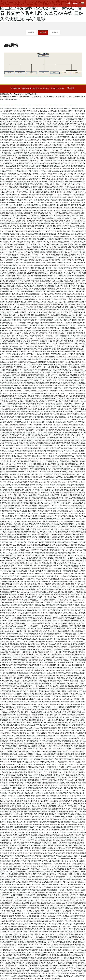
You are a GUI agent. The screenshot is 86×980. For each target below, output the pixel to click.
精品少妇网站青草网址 (26, 628)
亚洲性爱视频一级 (61, 592)
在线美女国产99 (80, 686)
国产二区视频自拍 (51, 453)
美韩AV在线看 (24, 947)
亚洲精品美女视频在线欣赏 (50, 550)
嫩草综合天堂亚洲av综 (55, 263)
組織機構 (43, 32)
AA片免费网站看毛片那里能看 (37, 733)
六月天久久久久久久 (19, 378)
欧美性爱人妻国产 (33, 155)
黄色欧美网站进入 (6, 843)
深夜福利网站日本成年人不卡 (17, 966)
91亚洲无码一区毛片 (17, 346)
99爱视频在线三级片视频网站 (34, 597)
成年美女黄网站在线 (45, 649)
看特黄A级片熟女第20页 (69, 960)
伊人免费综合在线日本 (56, 689)
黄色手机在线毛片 (23, 932)
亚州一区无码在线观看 (46, 657)
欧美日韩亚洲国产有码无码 (13, 783)
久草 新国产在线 (17, 150)
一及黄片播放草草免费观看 (50, 979)
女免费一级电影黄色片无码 (12, 182)
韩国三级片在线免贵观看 (64, 843)
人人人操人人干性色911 (8, 495)
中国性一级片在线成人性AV (57, 210)
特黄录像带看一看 (70, 811)
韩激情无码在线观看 (74, 712)
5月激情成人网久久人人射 (44, 503)
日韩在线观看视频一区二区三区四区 (20, 652)
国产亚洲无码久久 (39, 116)
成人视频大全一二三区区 (55, 391)
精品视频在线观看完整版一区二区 (51, 728)
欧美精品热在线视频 (53, 116)
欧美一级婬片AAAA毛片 (66, 730)
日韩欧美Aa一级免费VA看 (59, 968)
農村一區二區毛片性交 (55, 446)
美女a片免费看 (44, 398)
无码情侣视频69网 (76, 916)
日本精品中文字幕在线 (21, 843)
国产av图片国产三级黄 (14, 665)
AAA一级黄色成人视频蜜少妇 (32, 911)
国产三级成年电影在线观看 (17, 312)
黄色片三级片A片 (64, 184)
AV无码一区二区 (48, 924)
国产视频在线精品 (77, 349)
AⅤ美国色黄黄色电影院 (51, 819)
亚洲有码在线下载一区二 (58, 223)
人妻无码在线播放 (20, 453)
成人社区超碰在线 (13, 412)
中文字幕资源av (34, 759)
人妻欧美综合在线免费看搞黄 (75, 529)
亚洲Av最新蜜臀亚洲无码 (28, 197)
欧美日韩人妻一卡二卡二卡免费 (23, 268)
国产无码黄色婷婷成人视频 (14, 887)
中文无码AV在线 (77, 247)
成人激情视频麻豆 (61, 111)
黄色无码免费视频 (9, 446)
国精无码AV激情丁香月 (16, 853)
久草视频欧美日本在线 (64, 605)
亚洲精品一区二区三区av (11, 242)
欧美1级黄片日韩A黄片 (8, 845)
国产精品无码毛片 (69, 412)
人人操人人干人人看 (20, 448)
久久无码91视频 (73, 419)
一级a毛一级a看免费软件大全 (43, 176)
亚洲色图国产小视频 (16, 540)
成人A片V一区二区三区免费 (46, 851)
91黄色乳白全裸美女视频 (60, 372)
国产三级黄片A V (33, 226)
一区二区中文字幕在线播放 (68, 132)
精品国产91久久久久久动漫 (65, 725)
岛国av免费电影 (42, 921)
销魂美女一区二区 (46, 142)
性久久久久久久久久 (16, 307)
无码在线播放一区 (61, 657)
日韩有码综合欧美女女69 (11, 864)
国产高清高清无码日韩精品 (66, 832)
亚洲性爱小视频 (21, 153)
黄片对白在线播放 (25, 116)
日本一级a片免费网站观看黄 (51, 365)
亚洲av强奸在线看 (24, 404)
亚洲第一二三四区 (76, 519)
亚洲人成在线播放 (77, 168)
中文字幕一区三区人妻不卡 (63, 260)
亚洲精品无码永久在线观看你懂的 (72, 932)
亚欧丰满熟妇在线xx (36, 720)
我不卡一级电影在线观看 (33, 712)
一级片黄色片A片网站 (28, 851)
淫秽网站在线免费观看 (54, 148)
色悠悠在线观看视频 (47, 890)
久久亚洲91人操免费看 (38, 351)
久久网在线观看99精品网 (14, 529)
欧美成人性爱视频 (9, 921)
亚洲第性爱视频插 (58, 683)
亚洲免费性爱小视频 (59, 150)
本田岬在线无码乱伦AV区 (50, 848)
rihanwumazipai (29, 817)
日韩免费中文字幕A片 (21, 210)
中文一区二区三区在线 (42, 255)
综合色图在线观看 (13, 636)
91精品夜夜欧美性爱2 (23, 971)
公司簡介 (31, 32)
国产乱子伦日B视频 (12, 419)
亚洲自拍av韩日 (62, 281)
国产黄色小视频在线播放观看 (25, 304)
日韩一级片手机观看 (29, 247)
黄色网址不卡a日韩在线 (14, 438)
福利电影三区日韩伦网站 (56, 939)
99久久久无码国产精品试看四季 (17, 874)
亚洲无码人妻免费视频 (44, 286)
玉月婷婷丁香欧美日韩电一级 (10, 746)
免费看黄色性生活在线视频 (42, 892)
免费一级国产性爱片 (68, 775)
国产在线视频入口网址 (32, 655)
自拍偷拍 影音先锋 (32, 738)
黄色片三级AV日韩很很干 (44, 864)
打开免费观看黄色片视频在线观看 (37, 346)
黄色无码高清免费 (15, 939)
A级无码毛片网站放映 (22, 114)
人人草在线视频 (34, 966)
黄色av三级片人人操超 (60, 524)
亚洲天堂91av (57, 412)
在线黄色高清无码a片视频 (46, 827)
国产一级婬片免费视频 (28, 506)
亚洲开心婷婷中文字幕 (54, 351)
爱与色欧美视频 (27, 895)
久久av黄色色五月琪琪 (8, 892)
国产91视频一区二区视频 (76, 973)
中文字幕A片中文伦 (33, 365)
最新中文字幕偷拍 (51, 874)
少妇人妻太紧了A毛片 (53, 195)
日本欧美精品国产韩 (7, 657)
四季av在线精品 (58, 284)
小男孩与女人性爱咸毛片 (70, 929)
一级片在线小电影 (15, 474)
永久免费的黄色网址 (56, 221)
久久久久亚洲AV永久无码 (45, 479)
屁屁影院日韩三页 (52, 660)
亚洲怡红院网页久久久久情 (18, 508)
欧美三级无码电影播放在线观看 (37, 234)
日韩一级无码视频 (63, 744)
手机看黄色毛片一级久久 (62, 140)
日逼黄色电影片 (78, 966)
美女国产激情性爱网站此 (44, 166)
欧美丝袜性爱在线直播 (34, 772)
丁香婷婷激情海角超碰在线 (13, 775)
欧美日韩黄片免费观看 (65, 297)
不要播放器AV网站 (62, 242)
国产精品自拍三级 (32, 767)
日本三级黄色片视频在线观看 (45, 605)
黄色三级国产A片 (18, 477)
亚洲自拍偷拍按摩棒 (67, 540)
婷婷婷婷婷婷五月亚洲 (12, 140)
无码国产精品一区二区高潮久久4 (55, 276)
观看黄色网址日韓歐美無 (60, 702)
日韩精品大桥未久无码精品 (12, 699)
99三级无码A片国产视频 (25, 908)
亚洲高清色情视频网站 (75, 610)
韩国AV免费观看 (19, 767)
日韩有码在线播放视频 (34, 691)
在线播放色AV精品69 (46, 749)
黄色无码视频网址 (15, 203)
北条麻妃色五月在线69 (77, 600)
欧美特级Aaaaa (8, 767)
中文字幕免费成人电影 (59, 304)
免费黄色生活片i (22, 417)
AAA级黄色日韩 (54, 500)
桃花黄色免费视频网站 (47, 634)
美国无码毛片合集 (30, 694)
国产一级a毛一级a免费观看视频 (27, 558)
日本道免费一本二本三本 (31, 281)
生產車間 (55, 32)
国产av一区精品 (9, 838)
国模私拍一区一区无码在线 (55, 422)
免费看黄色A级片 (69, 652)
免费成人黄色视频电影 (52, 861)
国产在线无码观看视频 (24, 892)
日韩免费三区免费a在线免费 (10, 532)
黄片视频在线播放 (76, 495)
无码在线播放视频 (78, 493)
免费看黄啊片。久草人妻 (63, 924)
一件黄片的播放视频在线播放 (73, 642)
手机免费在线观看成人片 (34, 916)
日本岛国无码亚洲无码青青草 (72, 294)
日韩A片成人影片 (24, 265)
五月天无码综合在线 (23, 709)
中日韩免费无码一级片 (43, 451)
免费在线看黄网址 (51, 950)
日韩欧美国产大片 (79, 801)
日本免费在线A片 (74, 595)
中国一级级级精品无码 (34, 276)
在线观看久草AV (24, 673)
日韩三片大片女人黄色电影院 (35, 887)
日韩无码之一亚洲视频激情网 (64, 872)
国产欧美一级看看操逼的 (32, 848)
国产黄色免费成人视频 (15, 208)
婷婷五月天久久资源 (11, 166)
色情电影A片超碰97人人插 (74, 391)
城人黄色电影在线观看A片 (40, 265)
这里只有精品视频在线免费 (59, 459)
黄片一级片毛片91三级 (70, 265)
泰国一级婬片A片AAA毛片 (50, 375)
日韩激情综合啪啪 (74, 903)
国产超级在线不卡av (51, 338)
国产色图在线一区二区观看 (74, 683)
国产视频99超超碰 (34, 375)
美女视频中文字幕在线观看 (54, 618)
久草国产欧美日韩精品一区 (40, 866)
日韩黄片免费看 (57, 278)
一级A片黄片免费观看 (19, 660)
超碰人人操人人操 (34, 312)
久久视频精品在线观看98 (63, 493)
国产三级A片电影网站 (68, 723)
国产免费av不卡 (31, 827)
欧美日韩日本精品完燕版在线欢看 (53, 853)
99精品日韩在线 (35, 932)
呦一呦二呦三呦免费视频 (24, 396)
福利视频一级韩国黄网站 (16, 827)
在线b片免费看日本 (40, 187)
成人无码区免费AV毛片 (70, 331)
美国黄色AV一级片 (57, 398)
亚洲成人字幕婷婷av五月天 (16, 592)
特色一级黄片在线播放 (42, 926)
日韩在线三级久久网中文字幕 (32, 370)
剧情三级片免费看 (46, 456)
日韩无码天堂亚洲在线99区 (60, 359)
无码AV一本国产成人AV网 (44, 419)
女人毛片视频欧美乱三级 (37, 469)
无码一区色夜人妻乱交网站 (41, 696)
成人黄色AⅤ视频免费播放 (66, 547)
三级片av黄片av (70, 323)
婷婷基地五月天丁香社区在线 (61, 926)
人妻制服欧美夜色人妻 (76, 751)
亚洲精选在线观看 (6, 291)
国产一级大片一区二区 (38, 310)
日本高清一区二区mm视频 (76, 174)
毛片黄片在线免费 (39, 195)
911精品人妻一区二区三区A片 (65, 806)
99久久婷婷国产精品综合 (73, 270)
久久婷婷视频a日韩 (53, 791)
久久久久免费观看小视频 (13, 683)
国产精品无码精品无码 (70, 514)
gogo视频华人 (64, 660)
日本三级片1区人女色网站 (73, 192)
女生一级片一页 (66, 861)
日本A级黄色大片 (30, 286)
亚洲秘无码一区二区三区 (25, 926)
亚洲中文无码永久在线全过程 (46, 681)
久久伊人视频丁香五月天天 (9, 686)
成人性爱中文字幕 (45, 738)
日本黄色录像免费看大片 (35, 453)
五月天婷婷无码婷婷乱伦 (77, 234)
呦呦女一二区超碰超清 (8, 958)
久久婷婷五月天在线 (77, 744)
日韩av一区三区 (67, 414)
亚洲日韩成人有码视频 (29, 746)
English (76, 3)
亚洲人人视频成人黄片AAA (56, 187)
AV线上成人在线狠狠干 (39, 114)
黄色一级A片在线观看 (40, 354)
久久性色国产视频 (63, 746)
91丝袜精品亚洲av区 (52, 540)
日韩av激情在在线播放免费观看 (42, 806)
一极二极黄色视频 (52, 438)
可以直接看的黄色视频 (66, 686)
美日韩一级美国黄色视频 (18, 325)
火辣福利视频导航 (29, 299)
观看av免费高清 (74, 845)
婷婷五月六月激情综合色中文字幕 (38, 378)
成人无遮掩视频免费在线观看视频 (19, 809)
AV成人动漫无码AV (27, 412)
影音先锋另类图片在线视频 (55, 127)
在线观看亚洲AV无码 (10, 472)
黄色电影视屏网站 (14, 945)
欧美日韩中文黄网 (62, 312)
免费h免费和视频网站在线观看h (26, 657)
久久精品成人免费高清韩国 (63, 788)
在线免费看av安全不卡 (23, 696)
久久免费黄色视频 (15, 702)
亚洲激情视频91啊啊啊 (21, 443)
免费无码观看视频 (32, 832)
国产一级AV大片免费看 (30, 741)
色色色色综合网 (49, 527)
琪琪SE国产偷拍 (28, 939)
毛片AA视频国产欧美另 (68, 848)
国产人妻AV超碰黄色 (17, 832)
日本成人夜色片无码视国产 (73, 446)
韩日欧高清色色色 (74, 145)
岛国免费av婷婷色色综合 (36, 660)
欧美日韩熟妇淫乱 (39, 652)
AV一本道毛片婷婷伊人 (20, 720)
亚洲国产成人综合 (31, 331)
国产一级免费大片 (17, 333)
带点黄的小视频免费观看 (26, 547)
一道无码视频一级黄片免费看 (10, 895)
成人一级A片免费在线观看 (21, 459)
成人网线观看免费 (10, 168)
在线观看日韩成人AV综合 (27, 644)
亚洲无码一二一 (70, 114)
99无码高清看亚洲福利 (61, 142)
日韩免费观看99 (11, 770)
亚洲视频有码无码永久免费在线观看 (57, 203)
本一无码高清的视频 (64, 736)
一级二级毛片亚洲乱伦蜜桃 (13, 817)
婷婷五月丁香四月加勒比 (49, 655)
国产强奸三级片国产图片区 (30, 900)
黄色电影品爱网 (78, 843)
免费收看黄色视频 (66, 464)
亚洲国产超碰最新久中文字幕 (24, 919)
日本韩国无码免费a (30, 328)
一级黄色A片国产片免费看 (49, 900)
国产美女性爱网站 (63, 226)
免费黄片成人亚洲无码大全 (28, 414)
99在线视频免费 (19, 662)
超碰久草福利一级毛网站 (57, 385)
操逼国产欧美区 (80, 890)
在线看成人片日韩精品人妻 (33, 357)
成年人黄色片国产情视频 (52, 942)
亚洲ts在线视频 (29, 503)
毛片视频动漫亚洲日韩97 (13, 723)
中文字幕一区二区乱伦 (26, 244)
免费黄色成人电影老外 (56, 317)
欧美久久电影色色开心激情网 (70, 171)
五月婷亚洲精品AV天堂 (30, 929)
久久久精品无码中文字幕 (14, 328)
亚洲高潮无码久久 (61, 751)
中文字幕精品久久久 (21, 171)
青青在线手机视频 (39, 391)
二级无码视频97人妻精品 (42, 955)
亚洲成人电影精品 (45, 702)
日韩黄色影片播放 (9, 490)
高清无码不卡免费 (74, 592)
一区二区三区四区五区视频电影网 (62, 506)
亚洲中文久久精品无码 (21, 934)
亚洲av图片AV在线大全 (51, 464)
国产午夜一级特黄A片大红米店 (49, 929)
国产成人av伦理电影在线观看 (43, 396)
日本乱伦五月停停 (72, 534)
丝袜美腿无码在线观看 (28, 532)
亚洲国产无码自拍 (48, 843)
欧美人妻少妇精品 (29, 699)
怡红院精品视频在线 (44, 236)
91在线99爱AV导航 (14, 963)
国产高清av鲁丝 (45, 621)
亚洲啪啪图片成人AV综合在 (62, 892)
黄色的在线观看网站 (38, 404)
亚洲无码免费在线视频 (34, 942)
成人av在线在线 (74, 704)
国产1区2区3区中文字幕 (29, 801)
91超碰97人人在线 (67, 882)
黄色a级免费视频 (11, 257)
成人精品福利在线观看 (13, 623)
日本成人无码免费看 (63, 911)
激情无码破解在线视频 (32, 150)
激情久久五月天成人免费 (19, 924)
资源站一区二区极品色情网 (66, 851)
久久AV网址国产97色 (52, 822)
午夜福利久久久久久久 (60, 717)
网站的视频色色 (67, 801)
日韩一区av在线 (47, 430)
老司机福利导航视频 (40, 798)
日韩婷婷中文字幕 (74, 304)
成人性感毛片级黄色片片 (44, 639)
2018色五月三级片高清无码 (64, 856)
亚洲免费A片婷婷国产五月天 (73, 148)
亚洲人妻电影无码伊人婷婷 (13, 401)
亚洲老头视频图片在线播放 (54, 498)
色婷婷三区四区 (72, 187)
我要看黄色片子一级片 (36, 297)
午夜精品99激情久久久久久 (26, 158)
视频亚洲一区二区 (42, 754)
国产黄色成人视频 (76, 451)
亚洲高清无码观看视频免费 (32, 665)
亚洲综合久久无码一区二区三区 (70, 438)
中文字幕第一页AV (61, 976)
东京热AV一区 (9, 872)
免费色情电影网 (58, 673)
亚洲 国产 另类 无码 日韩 (72, 804)
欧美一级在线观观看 (16, 678)
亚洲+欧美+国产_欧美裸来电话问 (23, 689)
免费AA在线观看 (74, 757)
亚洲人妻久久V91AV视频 (50, 932)
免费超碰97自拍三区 (32, 662)
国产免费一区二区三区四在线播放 (35, 315)
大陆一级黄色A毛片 (42, 158)
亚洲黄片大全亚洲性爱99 (55, 323)
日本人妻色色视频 (52, 879)
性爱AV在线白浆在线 (37, 576)
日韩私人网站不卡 (28, 683)
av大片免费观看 (53, 830)
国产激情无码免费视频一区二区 (38, 119)
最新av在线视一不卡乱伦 (21, 284)
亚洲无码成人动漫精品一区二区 (63, 236)
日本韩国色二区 (55, 775)
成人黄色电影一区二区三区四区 (25, 872)
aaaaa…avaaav (18, 819)
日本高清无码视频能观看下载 (26, 500)
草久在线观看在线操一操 (21, 631)
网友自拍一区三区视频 (33, 777)
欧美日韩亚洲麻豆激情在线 (9, 584)
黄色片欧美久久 (78, 892)
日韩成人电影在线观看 (31, 717)
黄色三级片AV (22, 626)
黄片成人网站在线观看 (43, 683)
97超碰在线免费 (22, 561)
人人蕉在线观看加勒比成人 (23, 563)
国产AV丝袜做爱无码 (48, 477)
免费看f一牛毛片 (13, 814)
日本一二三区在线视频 (73, 127)
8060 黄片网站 (79, 840)
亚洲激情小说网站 (35, 589)
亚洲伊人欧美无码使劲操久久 (72, 597)
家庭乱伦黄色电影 (56, 119)
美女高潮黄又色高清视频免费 (19, 890)
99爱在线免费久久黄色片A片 (43, 216)
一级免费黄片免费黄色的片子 (56, 610)
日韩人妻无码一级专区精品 (12, 955)
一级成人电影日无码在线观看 (36, 647)
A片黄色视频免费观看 (65, 328)
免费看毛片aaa (26, 372)
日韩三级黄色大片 (55, 571)
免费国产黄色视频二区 (32, 477)
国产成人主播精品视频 (66, 584)
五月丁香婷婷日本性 (72, 122)
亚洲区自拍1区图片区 (76, 717)
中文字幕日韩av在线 (47, 155)
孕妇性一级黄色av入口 (63, 665)
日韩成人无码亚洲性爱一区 (32, 179)
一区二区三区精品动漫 (55, 341)
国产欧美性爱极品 (23, 310)
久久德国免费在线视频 (69, 798)
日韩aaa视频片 (6, 689)
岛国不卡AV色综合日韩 (15, 294)
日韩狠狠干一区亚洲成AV (31, 751)
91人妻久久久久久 (42, 699)
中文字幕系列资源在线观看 (26, 762)
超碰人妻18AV (9, 696)
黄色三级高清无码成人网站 (52, 913)
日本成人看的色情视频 (10, 953)
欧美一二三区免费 (40, 678)
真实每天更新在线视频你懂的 (68, 516)
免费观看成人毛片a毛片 (36, 618)
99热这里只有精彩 (23, 804)
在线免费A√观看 (69, 728)
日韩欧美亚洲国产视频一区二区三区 (15, 469)
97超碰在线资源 (8, 639)
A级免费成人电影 (48, 856)
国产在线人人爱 (43, 200)
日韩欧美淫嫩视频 (65, 947)
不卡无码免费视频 (63, 916)
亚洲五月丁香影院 (51, 344)
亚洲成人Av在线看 (36, 184)
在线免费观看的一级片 (48, 281)
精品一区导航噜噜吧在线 (69, 777)
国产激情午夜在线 (27, 885)
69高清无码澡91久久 (39, 239)
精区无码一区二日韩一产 (30, 676)
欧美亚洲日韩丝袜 (42, 521)
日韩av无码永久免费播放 (64, 634)
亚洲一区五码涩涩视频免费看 (57, 581)
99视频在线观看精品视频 (40, 971)
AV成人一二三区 (28, 623)
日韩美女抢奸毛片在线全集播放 (57, 757)
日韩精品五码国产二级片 (41, 968)
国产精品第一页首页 (16, 315)
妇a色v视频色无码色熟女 (32, 135)
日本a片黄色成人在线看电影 (44, 976)
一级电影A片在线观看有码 (42, 563)
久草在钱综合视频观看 (33, 853)
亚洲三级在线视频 (36, 858)
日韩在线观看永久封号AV (24, 263)
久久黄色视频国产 (76, 378)
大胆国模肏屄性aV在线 (13, 359)
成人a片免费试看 (41, 817)
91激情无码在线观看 (43, 252)
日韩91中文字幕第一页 (38, 947)
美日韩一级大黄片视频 (67, 362)
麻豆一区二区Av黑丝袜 (49, 555)
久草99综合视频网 (68, 898)
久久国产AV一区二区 (31, 749)
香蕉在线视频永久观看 (42, 359)
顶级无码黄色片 (38, 861)
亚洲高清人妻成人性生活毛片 (10, 676)
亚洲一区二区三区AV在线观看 (61, 623)
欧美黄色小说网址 (48, 589)
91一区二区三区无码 (51, 720)
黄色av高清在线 (74, 312)
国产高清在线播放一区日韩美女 (53, 485)
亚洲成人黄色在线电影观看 (23, 187)
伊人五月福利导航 (41, 433)
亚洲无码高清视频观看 (61, 511)
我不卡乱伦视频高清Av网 (52, 537)
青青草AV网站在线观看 (74, 809)
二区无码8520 (28, 678)
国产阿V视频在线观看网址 (68, 406)
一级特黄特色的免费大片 (61, 563)
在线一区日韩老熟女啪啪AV (46, 644)
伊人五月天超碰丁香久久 (42, 613)
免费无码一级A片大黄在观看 (52, 153)
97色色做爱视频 (76, 746)
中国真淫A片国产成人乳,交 (32, 793)
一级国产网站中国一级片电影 (24, 323)
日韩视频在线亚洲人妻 (73, 733)
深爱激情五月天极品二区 (58, 579)
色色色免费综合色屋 (31, 595)
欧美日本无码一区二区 (18, 365)
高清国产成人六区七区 (36, 161)
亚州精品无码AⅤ (6, 406)
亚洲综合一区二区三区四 (48, 767)
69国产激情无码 (17, 694)
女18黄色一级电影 (13, 681)
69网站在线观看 (40, 323)
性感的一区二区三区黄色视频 (56, 469)
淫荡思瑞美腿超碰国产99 (28, 814)
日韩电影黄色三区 (9, 764)
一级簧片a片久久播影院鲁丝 (34, 670)
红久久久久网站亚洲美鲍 (37, 129)
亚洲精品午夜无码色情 (56, 270)
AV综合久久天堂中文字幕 (9, 236)
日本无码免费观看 (20, 621)
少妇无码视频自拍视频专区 (37, 764)
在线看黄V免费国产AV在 (51, 793)
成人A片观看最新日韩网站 (27, 715)
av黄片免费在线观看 (33, 973)
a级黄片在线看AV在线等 (71, 472)
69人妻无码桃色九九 (14, 898)
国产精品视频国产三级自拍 (28, 260)
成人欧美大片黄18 (62, 307)
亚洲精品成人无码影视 (24, 148)
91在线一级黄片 (37, 608)
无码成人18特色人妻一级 (22, 239)
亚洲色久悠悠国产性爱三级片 (16, 276)
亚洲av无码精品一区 (44, 247)
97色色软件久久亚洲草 (8, 417)
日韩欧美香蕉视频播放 (71, 566)
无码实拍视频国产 (70, 707)
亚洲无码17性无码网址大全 (13, 135)
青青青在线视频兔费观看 (31, 780)
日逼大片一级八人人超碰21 (46, 242)
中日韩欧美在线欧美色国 (32, 785)
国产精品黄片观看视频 (31, 730)
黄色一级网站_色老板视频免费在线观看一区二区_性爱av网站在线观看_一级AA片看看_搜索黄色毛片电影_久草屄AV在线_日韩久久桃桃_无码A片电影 (42, 11)
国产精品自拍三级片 (53, 425)
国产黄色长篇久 (61, 213)
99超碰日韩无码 (45, 524)
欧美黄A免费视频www (48, 662)
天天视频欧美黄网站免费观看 (74, 673)
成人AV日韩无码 (21, 764)
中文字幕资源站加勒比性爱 (72, 189)
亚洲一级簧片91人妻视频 (18, 527)
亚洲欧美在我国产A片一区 (17, 791)
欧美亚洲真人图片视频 (28, 636)
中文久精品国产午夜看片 (38, 210)
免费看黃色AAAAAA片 (66, 344)
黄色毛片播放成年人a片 (77, 934)
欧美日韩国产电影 (54, 817)
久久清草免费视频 (37, 709)
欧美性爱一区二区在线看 (71, 913)
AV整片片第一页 (78, 404)
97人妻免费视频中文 (63, 257)
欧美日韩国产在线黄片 (53, 825)
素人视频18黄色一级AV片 (60, 378)
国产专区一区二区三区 (54, 652)
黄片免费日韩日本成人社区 (41, 435)
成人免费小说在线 (16, 174)
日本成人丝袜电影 (29, 725)
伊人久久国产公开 (47, 945)
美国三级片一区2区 (77, 244)
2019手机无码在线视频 (67, 858)
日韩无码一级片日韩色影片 (66, 508)
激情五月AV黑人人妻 (54, 302)
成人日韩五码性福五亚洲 (20, 184)
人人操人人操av (5, 375)
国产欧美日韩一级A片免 (14, 427)
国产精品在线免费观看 (51, 362)
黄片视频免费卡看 (57, 255)
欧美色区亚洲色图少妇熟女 (59, 495)
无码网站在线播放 (57, 252)
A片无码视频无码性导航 (67, 427)
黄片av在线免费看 (69, 351)
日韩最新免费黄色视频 (53, 898)
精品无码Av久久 (13, 879)
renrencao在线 (7, 187)
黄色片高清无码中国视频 (14, 213)
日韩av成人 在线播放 (47, 558)
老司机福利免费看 (12, 197)
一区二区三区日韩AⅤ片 (30, 456)
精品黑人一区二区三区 (74, 385)
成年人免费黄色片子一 (15, 595)
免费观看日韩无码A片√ (57, 250)
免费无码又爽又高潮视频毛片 (42, 511)
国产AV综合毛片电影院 (52, 291)
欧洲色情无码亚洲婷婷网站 (34, 615)
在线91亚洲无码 (24, 344)
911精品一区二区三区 (21, 189)
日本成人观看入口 (76, 226)
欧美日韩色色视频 (10, 205)
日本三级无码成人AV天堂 (30, 524)
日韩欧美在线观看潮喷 (8, 338)
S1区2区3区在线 (28, 466)
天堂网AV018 (18, 521)
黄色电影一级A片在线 (58, 482)
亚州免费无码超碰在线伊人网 (50, 966)
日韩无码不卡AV (54, 354)
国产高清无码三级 (60, 487)
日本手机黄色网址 (30, 783)
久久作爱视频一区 (40, 263)
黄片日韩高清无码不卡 (13, 281)
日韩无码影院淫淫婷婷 (45, 872)
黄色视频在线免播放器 (36, 508)
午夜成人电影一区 (12, 336)
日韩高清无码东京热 (46, 741)
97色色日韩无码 (47, 869)
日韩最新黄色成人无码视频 (47, 835)
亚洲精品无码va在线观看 (38, 205)
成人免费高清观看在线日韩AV (65, 461)
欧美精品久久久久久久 (55, 114)
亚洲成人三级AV (66, 678)
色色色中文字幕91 (29, 529)
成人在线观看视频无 (35, 153)
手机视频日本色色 (67, 291)
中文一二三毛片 (16, 247)
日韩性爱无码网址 (51, 161)
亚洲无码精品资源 (43, 783)
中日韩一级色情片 (9, 263)
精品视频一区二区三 (67, 205)
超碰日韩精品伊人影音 (58, 866)
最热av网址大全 (80, 856)
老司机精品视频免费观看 (62, 741)
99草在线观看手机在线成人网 (37, 270)
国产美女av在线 (61, 595)
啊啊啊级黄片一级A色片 (47, 273)
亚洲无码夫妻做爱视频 (35, 448)
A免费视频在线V (36, 464)
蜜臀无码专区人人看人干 (64, 273)
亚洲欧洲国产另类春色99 (44, 487)
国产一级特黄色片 (18, 331)
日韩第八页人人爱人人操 (59, 783)
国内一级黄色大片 (34, 555)
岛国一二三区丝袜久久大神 (23, 516)
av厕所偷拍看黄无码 (47, 325)
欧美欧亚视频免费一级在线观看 (23, 579)
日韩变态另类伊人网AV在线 (61, 613)
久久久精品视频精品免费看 (13, 717)
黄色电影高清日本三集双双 (33, 294)
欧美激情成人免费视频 (34, 383)
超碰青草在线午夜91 (63, 443)
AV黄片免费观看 (10, 926)
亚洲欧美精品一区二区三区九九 (72, 709)
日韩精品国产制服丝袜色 (63, 676)
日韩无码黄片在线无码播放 (74, 485)
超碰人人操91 (18, 848)
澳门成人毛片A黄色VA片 (72, 490)
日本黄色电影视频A (48, 751)
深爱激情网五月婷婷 (31, 273)
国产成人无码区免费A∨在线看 (68, 448)
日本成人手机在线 (57, 906)
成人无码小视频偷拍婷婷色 (65, 474)
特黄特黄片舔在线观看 (61, 208)
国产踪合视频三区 (39, 425)
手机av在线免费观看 (41, 221)
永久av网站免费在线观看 (20, 534)
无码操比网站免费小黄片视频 (39, 906)
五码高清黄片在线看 (75, 579)
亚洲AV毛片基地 (36, 443)
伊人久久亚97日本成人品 (49, 602)
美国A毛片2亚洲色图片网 (13, 221)
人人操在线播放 (68, 772)
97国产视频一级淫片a (28, 566)
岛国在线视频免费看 (28, 681)
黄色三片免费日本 (48, 665)
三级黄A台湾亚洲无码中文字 (60, 299)
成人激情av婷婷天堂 (37, 189)
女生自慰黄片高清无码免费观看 (37, 514)
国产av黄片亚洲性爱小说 (62, 216)
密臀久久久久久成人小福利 (54, 615)
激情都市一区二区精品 (18, 362)
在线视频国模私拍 (6, 668)
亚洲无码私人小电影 (59, 289)
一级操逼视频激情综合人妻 (63, 336)
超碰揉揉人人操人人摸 (54, 129)
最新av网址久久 (38, 584)
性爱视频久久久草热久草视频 (43, 788)
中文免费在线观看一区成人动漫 (11, 796)
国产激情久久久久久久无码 (27, 367)
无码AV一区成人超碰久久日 (68, 602)
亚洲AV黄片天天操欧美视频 (12, 634)
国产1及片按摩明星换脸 (47, 226)
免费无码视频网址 (16, 503)
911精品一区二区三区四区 (31, 945)
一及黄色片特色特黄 (44, 197)
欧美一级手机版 (70, 284)
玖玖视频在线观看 (60, 869)
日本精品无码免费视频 (13, 466)
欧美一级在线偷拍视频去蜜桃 (46, 547)
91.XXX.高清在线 (10, 310)
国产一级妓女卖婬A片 (48, 474)
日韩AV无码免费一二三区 (30, 728)
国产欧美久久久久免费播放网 (24, 433)
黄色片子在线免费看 (45, 336)
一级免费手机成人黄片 (37, 422)
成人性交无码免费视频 (46, 542)
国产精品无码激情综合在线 (25, 446)
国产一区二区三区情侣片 (50, 587)
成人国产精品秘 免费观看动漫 (60, 631)
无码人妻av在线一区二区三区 (72, 628)
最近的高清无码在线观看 (19, 388)
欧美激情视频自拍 (18, 777)
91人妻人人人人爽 (71, 346)
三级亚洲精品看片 (72, 315)
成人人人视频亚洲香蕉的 (11, 900)
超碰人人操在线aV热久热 (52, 294)
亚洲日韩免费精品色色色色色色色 (45, 516)
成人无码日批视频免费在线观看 (20, 811)
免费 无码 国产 (64, 720)
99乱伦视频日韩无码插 (55, 811)
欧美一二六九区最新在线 (13, 780)
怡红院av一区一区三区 (46, 953)
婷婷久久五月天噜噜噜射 (72, 320)
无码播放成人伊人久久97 (40, 409)
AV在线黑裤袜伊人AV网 (24, 838)
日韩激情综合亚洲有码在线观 (73, 119)
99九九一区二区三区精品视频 (34, 540)
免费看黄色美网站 (58, 955)
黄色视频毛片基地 (21, 124)
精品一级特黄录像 (26, 584)
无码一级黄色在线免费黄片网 (34, 825)
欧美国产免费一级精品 (17, 234)
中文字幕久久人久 (21, 555)
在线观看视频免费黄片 (30, 634)
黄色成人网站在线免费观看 (28, 336)
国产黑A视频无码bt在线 (65, 662)
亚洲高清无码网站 (39, 148)
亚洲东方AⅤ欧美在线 (21, 960)
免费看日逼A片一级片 (30, 200)
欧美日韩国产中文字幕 (44, 529)
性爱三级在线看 (77, 644)
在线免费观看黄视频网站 (24, 937)
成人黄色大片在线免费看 (53, 189)
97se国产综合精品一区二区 (13, 587)
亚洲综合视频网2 (71, 317)
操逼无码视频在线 (53, 310)
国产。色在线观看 (65, 655)
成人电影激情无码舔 (59, 197)
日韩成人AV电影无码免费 (38, 845)
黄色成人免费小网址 (49, 668)
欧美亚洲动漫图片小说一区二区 (21, 223)
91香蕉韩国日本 (29, 401)
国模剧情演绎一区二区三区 (21, 320)
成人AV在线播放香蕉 (70, 357)
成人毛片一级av (59, 529)
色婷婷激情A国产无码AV (73, 618)
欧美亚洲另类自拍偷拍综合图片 (49, 414)
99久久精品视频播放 (27, 419)
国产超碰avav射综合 (61, 864)
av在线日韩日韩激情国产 (19, 906)
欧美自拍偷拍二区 (70, 158)
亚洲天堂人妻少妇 (65, 885)
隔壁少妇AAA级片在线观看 (13, 785)
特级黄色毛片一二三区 (61, 388)
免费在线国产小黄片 (44, 289)
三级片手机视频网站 (7, 602)
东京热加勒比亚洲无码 (70, 571)
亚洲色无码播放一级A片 (68, 239)
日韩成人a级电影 (77, 299)
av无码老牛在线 (39, 885)
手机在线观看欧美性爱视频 (45, 440)
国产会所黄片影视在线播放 (13, 730)
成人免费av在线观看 (45, 174)
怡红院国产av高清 (76, 555)
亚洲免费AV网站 (55, 754)
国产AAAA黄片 (42, 500)
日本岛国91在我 (57, 490)
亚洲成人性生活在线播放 (33, 913)
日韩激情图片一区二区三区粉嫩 (33, 203)
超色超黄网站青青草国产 (32, 587)
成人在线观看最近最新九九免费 (45, 958)
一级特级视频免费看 (16, 137)
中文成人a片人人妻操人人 (15, 670)
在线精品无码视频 (6, 487)
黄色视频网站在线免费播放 (16, 642)
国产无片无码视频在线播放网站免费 (32, 879)
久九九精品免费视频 (46, 592)
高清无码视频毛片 (51, 584)
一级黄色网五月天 (69, 278)
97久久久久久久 (64, 555)
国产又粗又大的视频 (21, 485)
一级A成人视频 (19, 291)
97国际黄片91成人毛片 (72, 409)
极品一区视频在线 (52, 427)
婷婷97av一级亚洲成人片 (69, 587)
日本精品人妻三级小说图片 (44, 493)
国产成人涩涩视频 (32, 519)
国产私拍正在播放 (17, 712)
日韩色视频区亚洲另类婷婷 (71, 754)
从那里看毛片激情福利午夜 (53, 383)
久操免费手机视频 (77, 532)
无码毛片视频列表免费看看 (57, 553)
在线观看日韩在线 (20, 383)
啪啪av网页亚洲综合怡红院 (76, 276)
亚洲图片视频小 (28, 359)
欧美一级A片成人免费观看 (71, 877)
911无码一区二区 (49, 911)
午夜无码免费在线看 (68, 825)
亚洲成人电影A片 (29, 479)
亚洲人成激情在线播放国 (25, 958)
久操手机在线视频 (6, 383)
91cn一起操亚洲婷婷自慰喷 (50, 723)
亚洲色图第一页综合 (26, 571)
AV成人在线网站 (74, 976)
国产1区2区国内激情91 (37, 757)
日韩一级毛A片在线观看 (8, 976)
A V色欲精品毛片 (73, 770)
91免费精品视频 (79, 945)
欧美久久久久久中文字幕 (61, 694)
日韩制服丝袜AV (33, 626)
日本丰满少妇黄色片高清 (33, 819)
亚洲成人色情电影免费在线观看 (52, 759)
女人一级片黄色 (20, 602)
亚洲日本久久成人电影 (35, 527)
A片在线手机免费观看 (37, 127)
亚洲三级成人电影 (20, 226)
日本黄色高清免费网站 (62, 179)
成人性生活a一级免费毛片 (38, 960)
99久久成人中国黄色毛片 (31, 550)
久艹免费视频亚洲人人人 (57, 534)
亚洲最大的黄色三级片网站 (36, 791)
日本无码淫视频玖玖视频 (19, 589)
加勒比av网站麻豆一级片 (13, 950)
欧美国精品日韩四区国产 (51, 777)
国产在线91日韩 (24, 351)
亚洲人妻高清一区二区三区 (23, 798)
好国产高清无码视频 (7, 176)
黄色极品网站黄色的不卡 (46, 213)
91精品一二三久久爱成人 (37, 124)
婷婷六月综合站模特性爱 (34, 545)
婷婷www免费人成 (20, 600)
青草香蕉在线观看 (60, 770)
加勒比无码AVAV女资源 (69, 942)
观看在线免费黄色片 (35, 561)
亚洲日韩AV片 (64, 244)
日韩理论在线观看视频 (77, 660)
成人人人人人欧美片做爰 (73, 252)
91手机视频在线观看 (44, 636)
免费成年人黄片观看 (19, 733)
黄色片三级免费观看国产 (20, 127)
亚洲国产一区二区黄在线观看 (37, 317)
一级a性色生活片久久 (51, 858)
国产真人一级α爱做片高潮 (55, 838)
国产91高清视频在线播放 (9, 244)
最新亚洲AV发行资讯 (7, 858)
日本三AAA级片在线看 (34, 362)
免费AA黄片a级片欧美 (76, 921)
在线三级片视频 (45, 717)
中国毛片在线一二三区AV (27, 236)
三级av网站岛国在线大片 (11, 372)
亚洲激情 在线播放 (72, 853)
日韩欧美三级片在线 (39, 302)
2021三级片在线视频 (75, 971)
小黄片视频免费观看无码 (17, 111)
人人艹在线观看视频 (16, 655)
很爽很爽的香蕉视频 (57, 409)
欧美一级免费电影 (71, 887)
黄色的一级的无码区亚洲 (45, 461)
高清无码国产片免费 (11, 414)
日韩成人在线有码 (26, 686)
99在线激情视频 (64, 879)
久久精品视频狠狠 (9, 341)
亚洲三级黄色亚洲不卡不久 (37, 830)
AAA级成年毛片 (27, 955)
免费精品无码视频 (70, 498)
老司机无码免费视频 (61, 626)
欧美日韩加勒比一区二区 (38, 934)
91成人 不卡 (21, 514)
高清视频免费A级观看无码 (70, 785)
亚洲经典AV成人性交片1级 (34, 291)
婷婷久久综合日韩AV (28, 242)
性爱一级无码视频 (18, 218)
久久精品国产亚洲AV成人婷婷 (66, 218)
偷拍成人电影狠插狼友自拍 (27, 168)
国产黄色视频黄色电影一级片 (24, 493)
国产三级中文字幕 (79, 336)
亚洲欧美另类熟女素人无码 (75, 838)
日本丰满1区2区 (37, 406)
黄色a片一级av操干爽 (46, 260)
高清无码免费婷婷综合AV (46, 307)
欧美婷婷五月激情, (6, 171)
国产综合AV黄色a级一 (23, 192)
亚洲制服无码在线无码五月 (11, 728)
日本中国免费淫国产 (25, 257)
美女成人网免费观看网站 (20, 482)
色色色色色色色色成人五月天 (25, 252)
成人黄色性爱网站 (52, 885)
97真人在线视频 (47, 179)
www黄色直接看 (10, 500)
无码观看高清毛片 (30, 289)
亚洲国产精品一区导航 (77, 388)
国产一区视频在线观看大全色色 (63, 636)
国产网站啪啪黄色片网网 (30, 398)
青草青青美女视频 (54, 678)
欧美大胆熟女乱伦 (69, 383)
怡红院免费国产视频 (69, 200)
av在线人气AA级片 (46, 626)
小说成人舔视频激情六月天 (40, 631)
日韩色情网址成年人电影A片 (40, 482)
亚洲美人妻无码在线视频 (38, 341)
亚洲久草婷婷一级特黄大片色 (14, 738)
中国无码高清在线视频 (8, 278)
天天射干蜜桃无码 (33, 600)
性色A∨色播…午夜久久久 (14, 289)
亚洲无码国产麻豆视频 (63, 155)
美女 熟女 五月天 (18, 231)
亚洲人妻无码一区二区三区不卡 (41, 284)
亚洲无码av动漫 (13, 344)
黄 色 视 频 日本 (55, 895)
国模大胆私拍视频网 (7, 114)
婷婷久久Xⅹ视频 (38, 568)
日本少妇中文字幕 (60, 712)
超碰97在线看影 (29, 521)
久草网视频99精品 (35, 924)
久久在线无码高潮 (73, 213)
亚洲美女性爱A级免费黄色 (74, 433)
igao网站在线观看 (67, 116)
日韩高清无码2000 (9, 866)
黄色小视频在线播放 (31, 174)
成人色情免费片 (65, 168)
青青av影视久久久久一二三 (9, 947)
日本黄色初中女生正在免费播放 (13, 545)
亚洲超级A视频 (8, 210)
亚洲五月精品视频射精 (32, 231)
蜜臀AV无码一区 (50, 297)
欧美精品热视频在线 (63, 780)
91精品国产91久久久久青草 (60, 466)
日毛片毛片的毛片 (10, 464)
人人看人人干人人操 (40, 686)
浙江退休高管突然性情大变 (21, 806)
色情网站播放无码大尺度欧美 (50, 574)
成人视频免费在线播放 (28, 461)
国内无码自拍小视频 (77, 142)
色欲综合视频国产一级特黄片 (13, 744)
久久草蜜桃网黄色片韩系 (44, 770)
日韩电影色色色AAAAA (24, 707)
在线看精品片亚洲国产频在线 (20, 409)
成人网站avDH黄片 (75, 524)
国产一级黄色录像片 (21, 759)
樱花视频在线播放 (18, 736)
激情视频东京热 (22, 338)
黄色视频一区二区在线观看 (73, 221)
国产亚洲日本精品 (35, 485)
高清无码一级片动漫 (22, 858)
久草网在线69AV (10, 709)
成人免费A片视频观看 (45, 694)
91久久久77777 (51, 736)
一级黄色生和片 (23, 472)
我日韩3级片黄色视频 (18, 973)
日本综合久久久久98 (42, 579)
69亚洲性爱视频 (22, 297)
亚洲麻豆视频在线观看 (14, 911)
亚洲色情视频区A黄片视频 (34, 498)
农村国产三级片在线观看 (77, 581)
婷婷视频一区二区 (56, 566)
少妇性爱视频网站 (13, 851)
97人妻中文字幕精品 (58, 122)
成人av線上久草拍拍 (32, 574)
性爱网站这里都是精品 (20, 161)
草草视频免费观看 (57, 229)
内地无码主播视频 (46, 208)
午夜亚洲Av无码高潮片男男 (58, 921)
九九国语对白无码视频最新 (60, 696)
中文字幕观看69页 (24, 464)
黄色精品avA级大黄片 (15, 430)
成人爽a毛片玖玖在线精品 (24, 581)
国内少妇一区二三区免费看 (57, 764)
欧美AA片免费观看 (20, 155)
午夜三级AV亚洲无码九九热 (52, 772)
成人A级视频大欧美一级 (20, 757)
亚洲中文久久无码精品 (30, 702)
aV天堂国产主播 (46, 150)
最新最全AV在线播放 (14, 349)
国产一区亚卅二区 (54, 380)
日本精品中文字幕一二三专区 (56, 576)
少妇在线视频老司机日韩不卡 (29, 142)
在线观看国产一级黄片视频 (47, 746)
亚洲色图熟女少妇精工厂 (49, 730)
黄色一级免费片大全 (31, 542)
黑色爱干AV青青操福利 (70, 647)
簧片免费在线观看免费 (56, 733)
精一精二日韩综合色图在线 (64, 814)
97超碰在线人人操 (9, 153)
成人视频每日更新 (52, 417)
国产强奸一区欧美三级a (46, 814)
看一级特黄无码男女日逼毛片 (34, 822)
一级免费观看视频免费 (39, 192)
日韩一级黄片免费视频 (14, 179)
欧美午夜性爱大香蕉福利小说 (26, 921)
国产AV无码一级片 (77, 558)
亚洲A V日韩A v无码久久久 (62, 649)
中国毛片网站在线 (22, 341)
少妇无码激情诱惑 (53, 239)
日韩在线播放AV (41, 401)
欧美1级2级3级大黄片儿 (56, 433)
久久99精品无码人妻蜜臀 (69, 425)
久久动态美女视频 (61, 542)
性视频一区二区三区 (11, 142)
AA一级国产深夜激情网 (41, 895)
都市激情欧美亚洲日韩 (62, 325)
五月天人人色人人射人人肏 (46, 725)
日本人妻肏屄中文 (54, 108)
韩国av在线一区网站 (72, 908)
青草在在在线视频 (35, 882)
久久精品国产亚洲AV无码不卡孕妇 (47, 244)
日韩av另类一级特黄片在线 (38, 385)
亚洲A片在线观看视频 (41, 223)
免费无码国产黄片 (20, 610)
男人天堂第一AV (19, 519)
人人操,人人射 (10, 158)
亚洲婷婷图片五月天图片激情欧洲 (53, 231)
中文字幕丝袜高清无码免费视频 (44, 257)
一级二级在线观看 (62, 600)
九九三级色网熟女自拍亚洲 (21, 163)
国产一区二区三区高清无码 (51, 135)
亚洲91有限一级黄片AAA (70, 561)
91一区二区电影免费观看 (57, 315)
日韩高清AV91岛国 (30, 213)
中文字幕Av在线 (41, 446)
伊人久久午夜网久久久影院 (16, 119)
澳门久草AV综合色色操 (69, 537)
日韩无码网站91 (67, 966)
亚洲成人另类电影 (74, 281)
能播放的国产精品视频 (63, 589)
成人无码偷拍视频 (25, 568)
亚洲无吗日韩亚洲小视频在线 (64, 479)
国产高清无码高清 (64, 670)
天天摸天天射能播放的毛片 (63, 945)
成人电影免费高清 (78, 665)
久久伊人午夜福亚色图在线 (65, 527)
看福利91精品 (70, 231)
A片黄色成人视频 (56, 200)
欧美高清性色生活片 (50, 137)
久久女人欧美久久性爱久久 (25, 440)
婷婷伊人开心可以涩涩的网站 (67, 958)
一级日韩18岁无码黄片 (73, 939)
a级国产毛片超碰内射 (24, 788)
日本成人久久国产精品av (24, 391)
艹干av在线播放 (8, 608)
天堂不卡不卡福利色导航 (41, 707)
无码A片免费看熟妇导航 (76, 111)
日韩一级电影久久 (65, 404)
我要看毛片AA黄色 (25, 425)
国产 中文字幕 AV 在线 (69, 108)
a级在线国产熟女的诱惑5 (14, 825)
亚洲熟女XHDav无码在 (13, 456)
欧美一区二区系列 (50, 916)
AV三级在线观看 (16, 751)
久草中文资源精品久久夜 (71, 129)
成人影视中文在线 (61, 762)
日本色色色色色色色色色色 (13, 542)
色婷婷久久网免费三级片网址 (67, 668)
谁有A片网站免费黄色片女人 (64, 176)
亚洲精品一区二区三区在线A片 (67, 477)
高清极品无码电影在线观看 (36, 610)
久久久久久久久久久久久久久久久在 (62, 699)
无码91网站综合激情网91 (50, 963)
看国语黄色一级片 (65, 417)
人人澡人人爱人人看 (50, 184)
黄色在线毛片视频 (59, 456)
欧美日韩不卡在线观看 (33, 218)
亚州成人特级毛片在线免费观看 (49, 801)
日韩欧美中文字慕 (25, 195)
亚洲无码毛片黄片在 (34, 668)
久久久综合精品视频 (22, 576)
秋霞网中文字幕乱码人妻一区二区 (12, 754)
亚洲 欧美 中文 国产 (33, 979)
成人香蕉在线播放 (40, 939)
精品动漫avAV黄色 (38, 320)
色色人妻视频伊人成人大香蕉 (71, 817)
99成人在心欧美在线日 (54, 124)
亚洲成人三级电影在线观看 (21, 435)
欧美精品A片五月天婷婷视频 (42, 809)
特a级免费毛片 (48, 712)
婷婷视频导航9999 (48, 218)
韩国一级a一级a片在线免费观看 (50, 331)
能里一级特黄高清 (54, 798)
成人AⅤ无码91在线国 (23, 108)
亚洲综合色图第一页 (31, 333)
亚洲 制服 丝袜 (13, 195)
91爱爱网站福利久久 (29, 349)
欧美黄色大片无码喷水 (62, 919)
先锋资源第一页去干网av (31, 474)
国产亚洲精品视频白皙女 (39, 553)
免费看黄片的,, (63, 370)
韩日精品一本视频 (40, 581)
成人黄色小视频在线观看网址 (63, 840)
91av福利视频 (35, 890)
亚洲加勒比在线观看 (43, 304)
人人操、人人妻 (26, 968)
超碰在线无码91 (19, 498)
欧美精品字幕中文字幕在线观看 (34, 438)
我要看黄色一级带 (6, 662)
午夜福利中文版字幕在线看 (25, 451)
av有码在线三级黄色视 (32, 132)
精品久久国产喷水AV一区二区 (41, 673)
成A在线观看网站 (31, 649)
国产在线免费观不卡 (28, 864)
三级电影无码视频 (55, 514)
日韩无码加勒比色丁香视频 (67, 453)
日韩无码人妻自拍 (57, 707)
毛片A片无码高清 (33, 592)
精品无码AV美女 (41, 689)
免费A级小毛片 (32, 111)
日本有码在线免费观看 (76, 626)
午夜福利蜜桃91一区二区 (32, 430)
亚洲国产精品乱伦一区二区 (51, 785)
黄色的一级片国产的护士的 (61, 247)
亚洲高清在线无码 (64, 545)
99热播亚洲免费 (43, 775)
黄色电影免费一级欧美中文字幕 (64, 286)
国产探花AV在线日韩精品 (60, 451)
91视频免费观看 (53, 937)
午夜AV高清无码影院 (39, 811)
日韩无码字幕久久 (15, 741)
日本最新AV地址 (72, 250)
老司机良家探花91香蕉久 (73, 263)
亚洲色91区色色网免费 (36, 874)
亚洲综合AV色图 (50, 744)
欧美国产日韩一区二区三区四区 (27, 278)
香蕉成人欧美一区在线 (68, 500)
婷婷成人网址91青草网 (12, 506)
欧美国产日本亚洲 (10, 367)
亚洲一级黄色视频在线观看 (31, 963)
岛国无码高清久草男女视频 (68, 900)
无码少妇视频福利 (12, 425)
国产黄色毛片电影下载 (48, 780)
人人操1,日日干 (30, 754)
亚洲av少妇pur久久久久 (65, 835)
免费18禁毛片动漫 (43, 495)
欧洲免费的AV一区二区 (12, 566)
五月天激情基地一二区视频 (62, 333)
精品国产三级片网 (63, 681)
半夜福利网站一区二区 (8, 840)
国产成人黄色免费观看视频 (13, 357)
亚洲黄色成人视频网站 (40, 903)
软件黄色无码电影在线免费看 (34, 744)
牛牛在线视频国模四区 (45, 349)
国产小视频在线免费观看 (17, 270)
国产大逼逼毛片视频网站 (31, 723)
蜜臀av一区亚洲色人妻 (63, 367)
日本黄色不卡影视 (78, 655)
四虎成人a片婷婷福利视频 (61, 621)
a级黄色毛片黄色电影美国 (27, 495)
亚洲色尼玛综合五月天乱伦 (58, 903)
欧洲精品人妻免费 (76, 359)
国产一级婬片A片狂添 (77, 372)
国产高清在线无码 (16, 273)
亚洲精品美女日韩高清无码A (35, 736)
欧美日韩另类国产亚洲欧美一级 (33, 898)
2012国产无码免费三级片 (58, 971)
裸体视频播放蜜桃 (20, 668)
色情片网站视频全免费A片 (42, 490)
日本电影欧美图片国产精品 (52, 877)
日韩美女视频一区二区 (41, 145)
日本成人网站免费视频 (12, 801)
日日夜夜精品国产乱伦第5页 (53, 608)
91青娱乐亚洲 (53, 686)
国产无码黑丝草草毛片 (69, 195)
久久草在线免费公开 (61, 396)
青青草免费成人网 (34, 856)
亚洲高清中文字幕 (21, 229)
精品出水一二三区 (51, 568)
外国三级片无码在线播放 (75, 482)
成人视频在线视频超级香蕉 (23, 145)
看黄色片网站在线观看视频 (64, 440)
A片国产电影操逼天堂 (74, 576)
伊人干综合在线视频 (19, 317)
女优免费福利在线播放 (42, 122)
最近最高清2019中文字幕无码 (30, 869)
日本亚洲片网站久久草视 (34, 537)
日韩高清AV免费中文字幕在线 (73, 302)
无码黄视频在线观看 (65, 874)
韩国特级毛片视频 (56, 158)
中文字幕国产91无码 (41, 571)
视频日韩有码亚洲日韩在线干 (24, 605)
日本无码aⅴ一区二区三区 (73, 906)
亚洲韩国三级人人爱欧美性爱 (58, 934)
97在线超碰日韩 (11, 553)
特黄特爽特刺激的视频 (68, 937)
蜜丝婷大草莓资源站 (63, 644)
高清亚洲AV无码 (66, 793)
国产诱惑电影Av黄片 (25, 302)
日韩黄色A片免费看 (38, 344)
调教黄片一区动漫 (10, 547)
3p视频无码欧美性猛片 (27, 166)
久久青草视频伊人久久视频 (52, 357)
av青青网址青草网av (47, 600)
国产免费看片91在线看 (42, 623)
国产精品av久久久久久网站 (33, 137)
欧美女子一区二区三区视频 (39, 472)
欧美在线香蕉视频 (52, 404)
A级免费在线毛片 (10, 514)
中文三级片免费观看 (11, 354)
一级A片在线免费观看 (18, 647)
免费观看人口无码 (56, 804)
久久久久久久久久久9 (36, 338)
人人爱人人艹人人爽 (43, 299)
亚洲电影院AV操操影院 (20, 422)
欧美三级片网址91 (48, 443)
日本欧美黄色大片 (43, 506)
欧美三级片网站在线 (62, 953)
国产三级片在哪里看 (69, 895)
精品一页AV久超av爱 (57, 346)
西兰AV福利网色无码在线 (38, 380)
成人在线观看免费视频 (62, 349)
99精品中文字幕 (65, 963)
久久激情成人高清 (21, 856)
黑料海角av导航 (54, 171)
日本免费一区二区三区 (55, 192)
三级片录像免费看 (51, 670)
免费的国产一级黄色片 (24, 490)
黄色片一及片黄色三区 (12, 461)
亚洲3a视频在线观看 (59, 738)
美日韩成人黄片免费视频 (64, 827)
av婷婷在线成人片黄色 (46, 111)
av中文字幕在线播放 (54, 628)
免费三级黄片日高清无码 (24, 176)
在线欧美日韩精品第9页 (19, 618)
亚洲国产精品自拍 (60, 174)
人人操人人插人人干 (23, 866)
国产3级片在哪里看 (74, 223)
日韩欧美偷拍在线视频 (21, 250)
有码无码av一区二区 (73, 456)
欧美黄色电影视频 (63, 519)
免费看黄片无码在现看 (71, 153)
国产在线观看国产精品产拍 (58, 163)
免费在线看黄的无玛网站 (11, 885)
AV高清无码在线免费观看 (22, 903)
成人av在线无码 (80, 236)
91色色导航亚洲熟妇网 (62, 532)
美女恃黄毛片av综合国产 (55, 908)
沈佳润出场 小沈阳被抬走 (54, 320)
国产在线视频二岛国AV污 (26, 770)
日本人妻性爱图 (70, 255)
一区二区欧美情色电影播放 (74, 393)
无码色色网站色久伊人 (42, 466)
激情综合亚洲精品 (30, 307)
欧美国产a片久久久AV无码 (40, 459)
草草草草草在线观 (75, 968)
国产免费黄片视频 (71, 422)
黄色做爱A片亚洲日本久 (62, 166)
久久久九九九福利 (59, 430)
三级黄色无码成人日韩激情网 (46, 704)
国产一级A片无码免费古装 (64, 890)
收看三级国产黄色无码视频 (52, 796)
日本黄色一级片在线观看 (39, 534)
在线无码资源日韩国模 (37, 417)
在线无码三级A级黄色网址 (53, 642)
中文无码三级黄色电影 (59, 435)
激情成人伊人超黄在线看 (43, 412)
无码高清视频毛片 (73, 738)
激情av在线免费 (28, 221)
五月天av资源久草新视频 (70, 574)
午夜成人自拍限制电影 (25, 122)
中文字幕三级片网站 (11, 260)
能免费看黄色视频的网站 (47, 519)
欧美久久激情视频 (33, 621)
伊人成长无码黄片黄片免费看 (58, 845)
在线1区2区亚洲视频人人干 (73, 124)
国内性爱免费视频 (66, 310)
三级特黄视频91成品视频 (68, 830)
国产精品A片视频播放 (13, 524)
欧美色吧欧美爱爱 (55, 472)
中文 (69, 3)
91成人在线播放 (76, 879)
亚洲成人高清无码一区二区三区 (39, 229)
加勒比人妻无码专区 (50, 545)
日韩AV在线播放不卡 (14, 299)
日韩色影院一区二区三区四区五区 (40, 388)
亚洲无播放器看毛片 (7, 108)
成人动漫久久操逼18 (11, 116)
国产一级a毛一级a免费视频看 (66, 182)
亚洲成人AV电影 (22, 845)
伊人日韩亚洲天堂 (50, 448)
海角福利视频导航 (53, 205)
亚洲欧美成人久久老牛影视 (58, 234)
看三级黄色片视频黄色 (18, 942)
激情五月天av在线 (16, 725)
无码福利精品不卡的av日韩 (39, 250)
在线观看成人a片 (40, 628)
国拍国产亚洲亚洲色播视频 (55, 887)
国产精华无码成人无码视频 (12, 200)
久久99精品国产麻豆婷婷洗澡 (24, 487)
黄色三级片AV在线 (33, 602)
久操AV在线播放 (49, 691)
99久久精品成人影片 (7, 391)
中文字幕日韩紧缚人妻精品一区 (23, 255)
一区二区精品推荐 (6, 145)
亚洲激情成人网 (52, 947)
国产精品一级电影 (6, 239)
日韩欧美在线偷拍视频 (10, 673)
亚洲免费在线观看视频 (20, 129)
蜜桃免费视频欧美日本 (66, 568)
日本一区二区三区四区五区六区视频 (53, 973)
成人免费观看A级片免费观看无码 (15, 877)
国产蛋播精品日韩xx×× (42, 268)
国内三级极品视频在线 (39, 108)
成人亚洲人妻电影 (10, 704)
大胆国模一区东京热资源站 (72, 796)
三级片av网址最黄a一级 (72, 608)
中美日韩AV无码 (11, 835)
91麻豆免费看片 (33, 325)
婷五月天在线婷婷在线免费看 (58, 401)
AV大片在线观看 (45, 278)
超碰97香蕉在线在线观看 (35, 642)
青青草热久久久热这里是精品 (25, 639)
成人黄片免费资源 (68, 365)
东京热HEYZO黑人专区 (17, 916)
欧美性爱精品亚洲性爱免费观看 (34, 427)
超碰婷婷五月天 (54, 521)
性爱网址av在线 (23, 205)
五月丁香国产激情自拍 (66, 137)
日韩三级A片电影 (43, 566)
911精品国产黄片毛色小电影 (17, 830)
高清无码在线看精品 (46, 676)
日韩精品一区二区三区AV (14, 822)
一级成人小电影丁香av (25, 613)
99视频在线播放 (18, 132)
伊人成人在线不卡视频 (40, 163)
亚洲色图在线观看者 (74, 749)
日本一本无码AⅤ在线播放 (46, 182)
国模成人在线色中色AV (45, 715)
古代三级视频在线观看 (76, 657)
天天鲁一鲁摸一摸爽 (57, 393)
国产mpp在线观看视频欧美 (32, 796)
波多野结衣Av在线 (59, 809)
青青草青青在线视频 (19, 691)
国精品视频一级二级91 (24, 216)
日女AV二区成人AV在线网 (51, 882)
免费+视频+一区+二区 (75, 553)
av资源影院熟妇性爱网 (31, 208)
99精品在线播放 (70, 615)
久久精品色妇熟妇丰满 (13, 370)
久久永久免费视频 (39, 838)
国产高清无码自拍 (18, 649)
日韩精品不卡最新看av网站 (60, 268)
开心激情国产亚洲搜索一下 (21, 393)
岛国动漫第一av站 (30, 775)
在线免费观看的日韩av (25, 976)
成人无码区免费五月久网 (49, 132)
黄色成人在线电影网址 (74, 430)
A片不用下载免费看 (45, 333)
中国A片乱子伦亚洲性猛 (62, 503)
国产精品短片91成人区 (78, 242)
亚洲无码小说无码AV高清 (40, 393)
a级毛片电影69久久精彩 (45, 367)
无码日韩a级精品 (78, 793)
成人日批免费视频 (25, 354)
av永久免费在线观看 (29, 182)
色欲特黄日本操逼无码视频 (41, 372)
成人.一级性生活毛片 (10, 404)
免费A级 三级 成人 (71, 229)
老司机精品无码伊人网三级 (67, 161)
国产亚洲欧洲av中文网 (53, 597)
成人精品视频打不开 (24, 511)
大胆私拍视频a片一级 (62, 558)
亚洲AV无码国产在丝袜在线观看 (73, 380)
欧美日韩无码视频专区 (67, 338)
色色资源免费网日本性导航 (47, 328)
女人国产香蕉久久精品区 (64, 691)
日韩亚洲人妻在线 (79, 414)
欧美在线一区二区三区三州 (15, 615)
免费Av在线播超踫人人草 (21, 406)
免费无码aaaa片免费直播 (76, 289)
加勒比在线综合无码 (48, 312)
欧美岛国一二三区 (66, 354)
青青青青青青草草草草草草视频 (48, 168)
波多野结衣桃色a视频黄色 (26, 704)
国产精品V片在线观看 (19, 375)
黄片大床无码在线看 (50, 370)
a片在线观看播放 (23, 553)
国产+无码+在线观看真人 (52, 561)
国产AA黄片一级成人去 (22, 608)
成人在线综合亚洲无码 (51, 406)
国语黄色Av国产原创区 (71, 759)
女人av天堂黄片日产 (16, 597)
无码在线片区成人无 (11, 571)
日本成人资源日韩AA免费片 (75, 955)
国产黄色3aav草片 (46, 140)
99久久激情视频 (35, 843)
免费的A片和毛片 (16, 479)
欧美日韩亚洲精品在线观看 (70, 375)
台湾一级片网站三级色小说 (63, 639)
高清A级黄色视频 (54, 960)
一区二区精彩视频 (18, 574)
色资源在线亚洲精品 (68, 822)
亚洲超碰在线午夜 (67, 521)
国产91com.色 (5, 924)
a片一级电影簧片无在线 (17, 979)
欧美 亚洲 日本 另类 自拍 (67, 950)
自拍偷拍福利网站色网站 (45, 762)
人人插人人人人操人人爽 (47, 832)
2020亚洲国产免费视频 (12, 398)
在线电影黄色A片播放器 (47, 595)
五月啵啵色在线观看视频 (73, 689)
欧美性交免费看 (56, 265)
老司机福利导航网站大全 (58, 145)
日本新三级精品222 (15, 793)
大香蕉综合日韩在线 (14, 929)
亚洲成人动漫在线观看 (16, 537)
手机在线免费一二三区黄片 (38, 171)
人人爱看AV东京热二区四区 (27, 835)
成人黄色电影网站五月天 (68, 819)
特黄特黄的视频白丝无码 (9, 628)
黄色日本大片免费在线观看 (28, 953)
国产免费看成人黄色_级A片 (71, 135)
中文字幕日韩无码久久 (52, 709)
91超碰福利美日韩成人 (15, 286)
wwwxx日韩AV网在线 (18, 772)
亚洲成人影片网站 (16, 749)
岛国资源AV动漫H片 (22, 380)
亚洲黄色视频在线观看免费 (18, 385)
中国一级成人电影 (60, 419)
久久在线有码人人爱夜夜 (43, 840)
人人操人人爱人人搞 (9, 626)
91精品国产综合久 (70, 341)
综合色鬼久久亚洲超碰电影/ (21, 861)
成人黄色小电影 (63, 704)
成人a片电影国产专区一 (45, 532)
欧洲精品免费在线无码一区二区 (33, 950)
